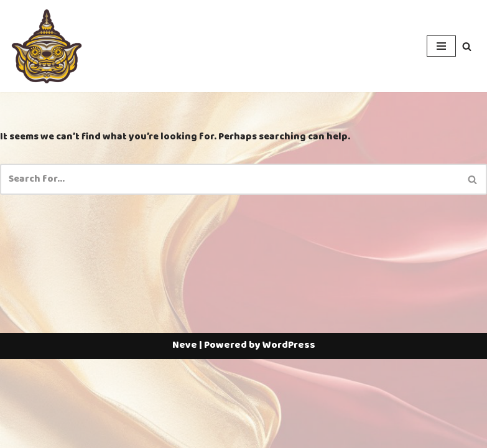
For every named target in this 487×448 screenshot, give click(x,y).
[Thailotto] (47, 46)
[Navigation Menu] (441, 46)
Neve (185, 434)
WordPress (289, 434)
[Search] (467, 46)
